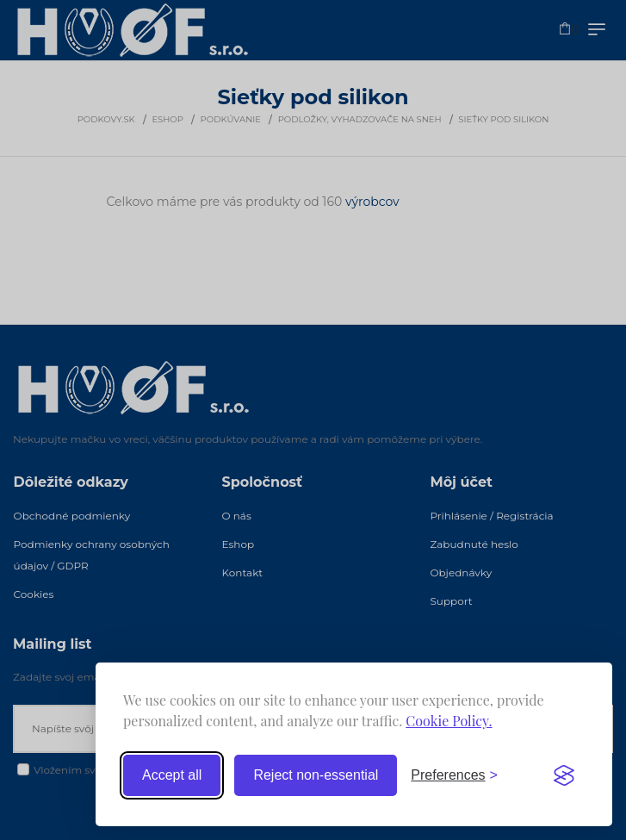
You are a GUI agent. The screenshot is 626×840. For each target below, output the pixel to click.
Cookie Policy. (449, 721)
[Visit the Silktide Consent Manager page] (564, 775)
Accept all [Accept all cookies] (172, 775)
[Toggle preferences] (454, 775)
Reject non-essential (316, 775)
